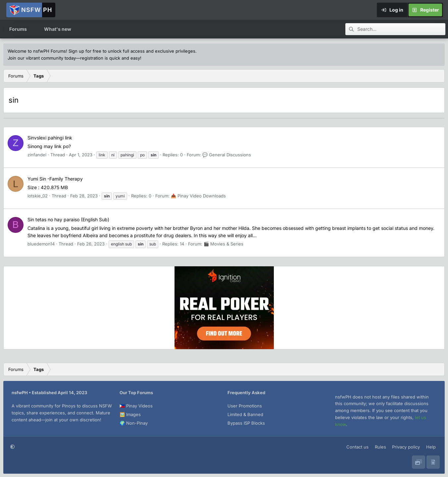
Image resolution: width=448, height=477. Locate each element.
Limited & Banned (245, 414)
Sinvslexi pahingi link (50, 138)
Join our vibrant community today (42, 58)
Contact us (357, 447)
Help (431, 447)
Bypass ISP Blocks (246, 423)
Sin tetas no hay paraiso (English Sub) (68, 219)
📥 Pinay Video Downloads (198, 196)
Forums (18, 29)
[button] (33, 29)
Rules (380, 447)
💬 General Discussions (227, 155)
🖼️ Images (130, 414)
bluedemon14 (41, 244)
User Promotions (245, 406)
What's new (58, 29)
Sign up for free (85, 51)
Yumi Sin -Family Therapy (55, 179)
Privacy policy (406, 447)
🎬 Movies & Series (224, 244)
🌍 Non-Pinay (134, 423)
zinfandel (37, 155)
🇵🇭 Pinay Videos (136, 406)
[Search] (401, 29)
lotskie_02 (38, 196)
